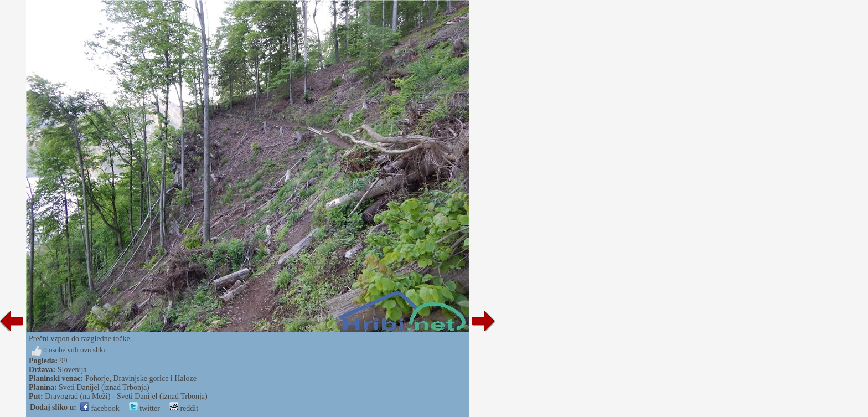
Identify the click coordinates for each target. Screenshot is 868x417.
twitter (144, 408)
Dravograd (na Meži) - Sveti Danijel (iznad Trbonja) (126, 396)
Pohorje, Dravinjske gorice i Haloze (141, 379)
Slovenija (72, 370)
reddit (184, 408)
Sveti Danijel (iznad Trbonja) (104, 387)
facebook (100, 408)
